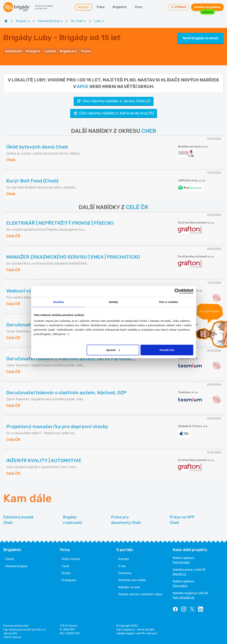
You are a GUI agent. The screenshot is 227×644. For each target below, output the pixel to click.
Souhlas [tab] (59, 302)
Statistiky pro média (132, 579)
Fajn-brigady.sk (183, 596)
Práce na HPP (182, 519)
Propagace (69, 579)
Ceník (65, 565)
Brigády (84, 7)
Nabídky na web (129, 586)
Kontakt (124, 558)
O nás (122, 565)
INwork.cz (179, 573)
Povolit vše (167, 350)
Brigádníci (120, 7)
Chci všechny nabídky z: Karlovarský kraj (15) (114, 112)
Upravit (113, 350)
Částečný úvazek (19, 519)
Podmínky (125, 572)
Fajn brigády (181, 561)
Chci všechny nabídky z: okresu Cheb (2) (114, 100)
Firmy (139, 7)
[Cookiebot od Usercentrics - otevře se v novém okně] (177, 291)
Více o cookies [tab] (169, 302)
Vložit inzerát (71, 558)
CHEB (149, 130)
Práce (101, 7)
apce (83, 85)
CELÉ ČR (137, 206)
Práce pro (126, 519)
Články (10, 558)
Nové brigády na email (201, 38)
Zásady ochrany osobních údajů (140, 593)
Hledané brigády (16, 565)
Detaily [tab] (114, 302)
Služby (66, 572)
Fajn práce (180, 585)
